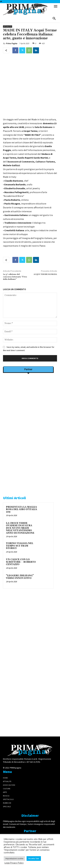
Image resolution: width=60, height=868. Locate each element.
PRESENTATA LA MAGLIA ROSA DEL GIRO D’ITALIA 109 (21, 509)
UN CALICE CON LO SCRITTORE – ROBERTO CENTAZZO (21, 562)
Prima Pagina (11, 43)
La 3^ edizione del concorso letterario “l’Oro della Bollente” (15, 277)
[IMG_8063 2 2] (28, 445)
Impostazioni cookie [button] (14, 859)
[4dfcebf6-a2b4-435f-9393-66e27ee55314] (28, 728)
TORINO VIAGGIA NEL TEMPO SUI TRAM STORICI (20, 546)
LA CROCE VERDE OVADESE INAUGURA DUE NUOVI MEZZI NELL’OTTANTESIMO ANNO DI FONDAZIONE (20, 528)
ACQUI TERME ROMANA (45, 274)
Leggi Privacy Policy (14, 863)
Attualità (8, 27)
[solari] (28, 627)
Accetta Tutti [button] (34, 859)
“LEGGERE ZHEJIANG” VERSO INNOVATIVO (20, 577)
